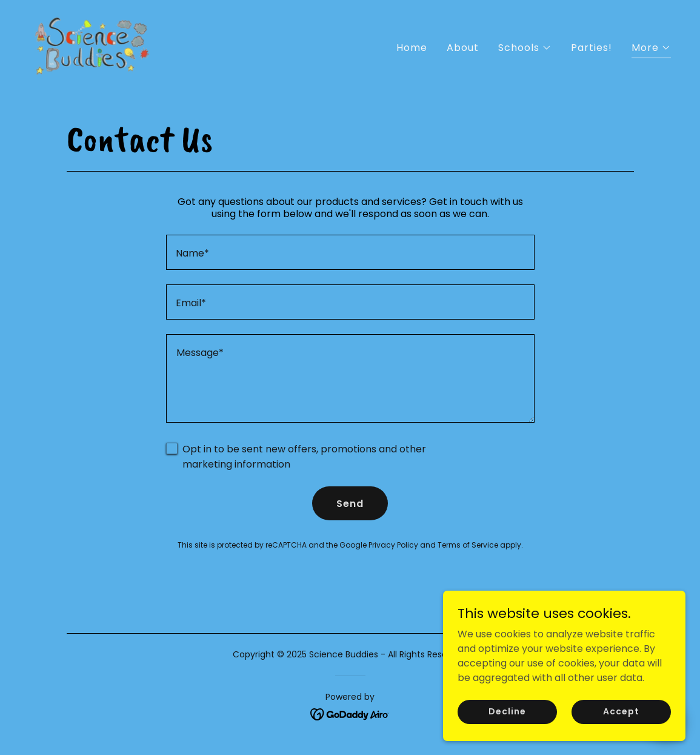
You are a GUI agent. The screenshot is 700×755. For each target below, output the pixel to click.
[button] (525, 48)
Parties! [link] (592, 48)
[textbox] (350, 252)
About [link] (463, 48)
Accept (621, 720)
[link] (92, 45)
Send (350, 504)
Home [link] (412, 48)
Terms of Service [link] (468, 545)
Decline (507, 720)
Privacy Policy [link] (393, 545)
